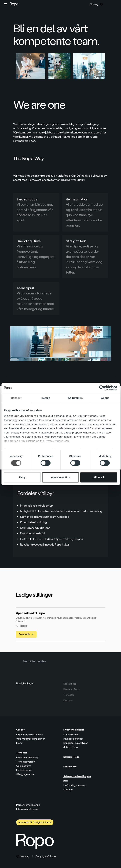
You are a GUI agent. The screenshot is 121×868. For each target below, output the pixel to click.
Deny (22, 477)
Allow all (99, 477)
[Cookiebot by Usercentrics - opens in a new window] (102, 388)
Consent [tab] (16, 398)
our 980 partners (25, 416)
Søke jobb (26, 634)
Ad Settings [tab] (75, 398)
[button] (6, 4)
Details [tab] (46, 398)
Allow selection (60, 477)
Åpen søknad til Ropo (30, 613)
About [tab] (105, 398)
